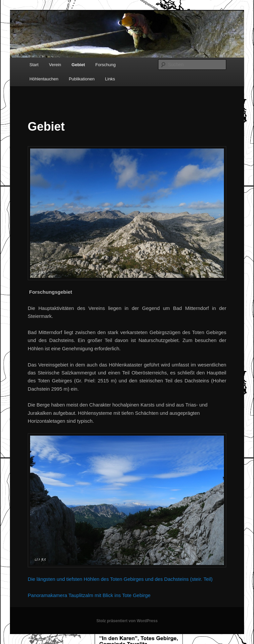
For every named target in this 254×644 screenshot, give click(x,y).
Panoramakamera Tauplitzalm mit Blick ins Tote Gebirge (89, 595)
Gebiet (78, 65)
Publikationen (82, 79)
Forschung (105, 65)
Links (110, 79)
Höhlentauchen (44, 79)
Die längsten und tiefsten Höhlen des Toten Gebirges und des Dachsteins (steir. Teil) (120, 579)
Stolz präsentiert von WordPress (127, 621)
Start (34, 65)
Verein (55, 65)
